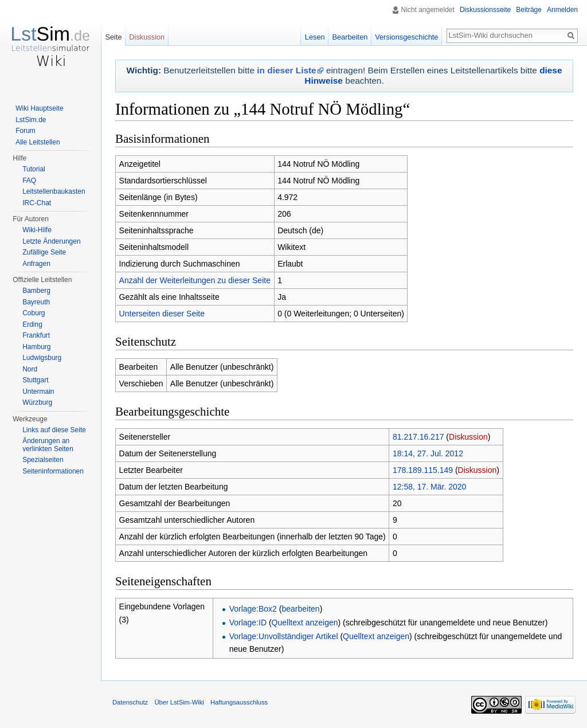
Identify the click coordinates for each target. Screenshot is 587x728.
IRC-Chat (37, 203)
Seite (113, 37)
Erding (32, 324)
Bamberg (36, 291)
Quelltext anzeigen (305, 623)
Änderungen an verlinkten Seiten (48, 445)
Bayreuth (36, 302)
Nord (30, 369)
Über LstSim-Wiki (179, 702)
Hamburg (36, 347)
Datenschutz (130, 702)
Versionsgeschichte (406, 37)
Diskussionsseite (485, 10)
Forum (26, 131)
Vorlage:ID (248, 623)
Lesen (315, 37)
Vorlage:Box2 (253, 609)
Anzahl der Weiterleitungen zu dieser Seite (195, 280)
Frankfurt (36, 335)
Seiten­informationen (53, 471)
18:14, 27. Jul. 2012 (428, 453)
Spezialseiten (43, 460)
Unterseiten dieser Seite (162, 314)
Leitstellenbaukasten (54, 191)
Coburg (34, 313)
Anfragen (36, 264)
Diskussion (468, 437)
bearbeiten (300, 609)
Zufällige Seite (44, 252)
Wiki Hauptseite (39, 108)
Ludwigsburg (42, 358)
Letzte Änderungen (51, 241)
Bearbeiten (350, 37)
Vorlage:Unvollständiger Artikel (284, 636)
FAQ (29, 181)
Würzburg (37, 402)
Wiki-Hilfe (37, 230)
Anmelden (562, 10)
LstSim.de (31, 120)
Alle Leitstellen (38, 142)
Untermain (38, 392)
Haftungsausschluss (239, 702)
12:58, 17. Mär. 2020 (429, 487)
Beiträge (529, 10)
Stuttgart (35, 380)
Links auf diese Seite (54, 430)
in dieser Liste (286, 70)
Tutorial (34, 169)
